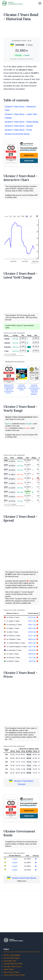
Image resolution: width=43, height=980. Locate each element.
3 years (15, 897)
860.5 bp (33, 692)
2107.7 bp (32, 652)
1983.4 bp (32, 659)
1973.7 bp (32, 667)
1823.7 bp (32, 678)
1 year (15, 890)
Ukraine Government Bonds (17, 165)
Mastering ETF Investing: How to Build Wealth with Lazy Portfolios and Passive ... (9, 420)
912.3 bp (33, 689)
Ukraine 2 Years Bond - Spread (19, 157)
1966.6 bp (32, 670)
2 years (15, 894)
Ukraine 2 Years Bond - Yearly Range (21, 153)
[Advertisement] (22, 30)
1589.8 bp (32, 685)
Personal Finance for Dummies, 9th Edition (21, 419)
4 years (15, 901)
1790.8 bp (32, 681)
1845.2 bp (32, 674)
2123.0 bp (32, 649)
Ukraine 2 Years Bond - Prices (18, 161)
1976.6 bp (32, 663)
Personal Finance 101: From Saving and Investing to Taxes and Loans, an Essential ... (34, 421)
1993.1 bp (32, 656)
